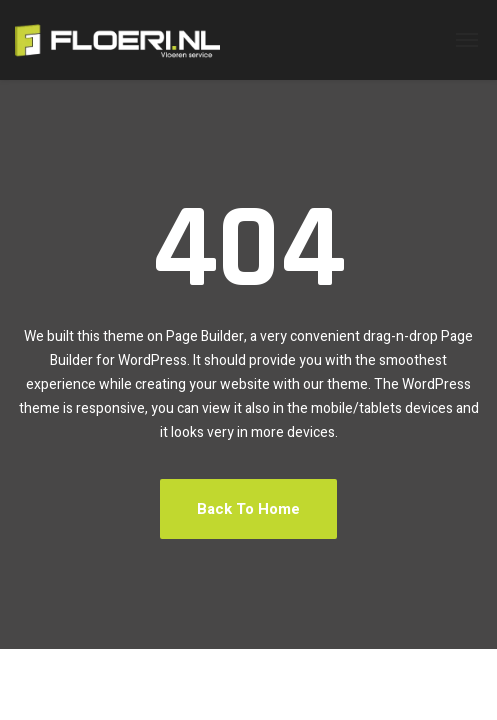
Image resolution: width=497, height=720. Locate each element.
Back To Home (248, 509)
